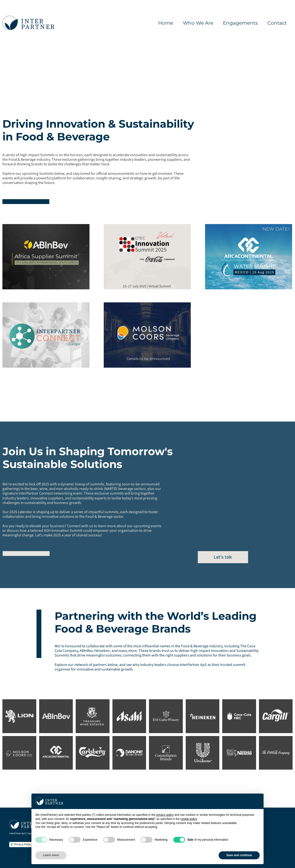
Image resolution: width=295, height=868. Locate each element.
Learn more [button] (51, 855)
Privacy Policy (23, 844)
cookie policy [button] (189, 819)
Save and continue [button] (239, 855)
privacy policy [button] (165, 815)
